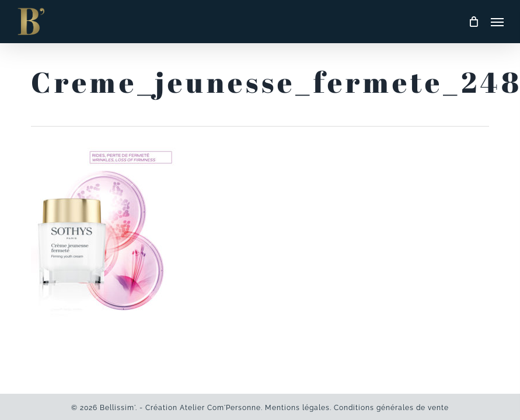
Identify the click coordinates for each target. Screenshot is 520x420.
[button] (497, 22)
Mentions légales (297, 408)
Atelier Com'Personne (220, 408)
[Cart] (474, 22)
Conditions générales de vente (391, 408)
